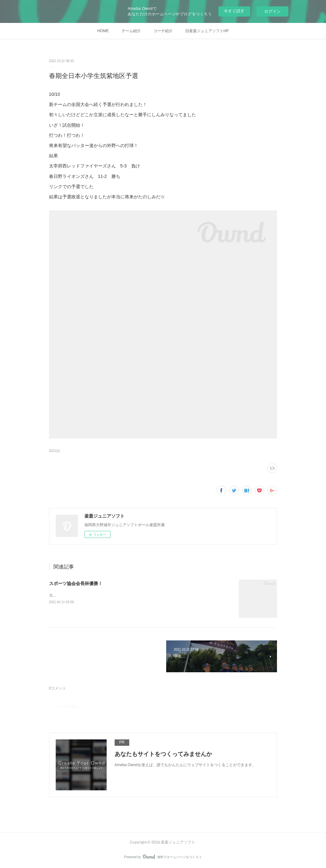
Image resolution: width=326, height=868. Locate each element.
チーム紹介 (131, 31)
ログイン (273, 11)
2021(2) (55, 451)
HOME (103, 31)
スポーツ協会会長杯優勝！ (76, 583)
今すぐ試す (234, 11)
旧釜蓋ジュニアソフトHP (207, 31)
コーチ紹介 (163, 31)
